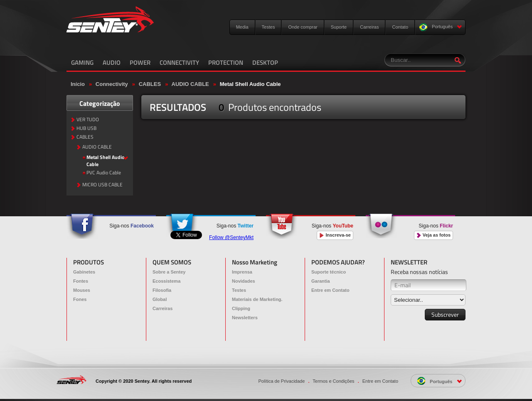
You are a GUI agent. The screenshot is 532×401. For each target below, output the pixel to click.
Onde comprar (303, 27)
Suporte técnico (329, 272)
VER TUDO (88, 120)
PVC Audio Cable (104, 173)
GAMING (82, 62)
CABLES (150, 84)
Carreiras (369, 27)
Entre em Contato (330, 290)
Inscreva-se (335, 235)
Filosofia (162, 290)
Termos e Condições (333, 381)
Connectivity (112, 84)
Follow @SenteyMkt (231, 237)
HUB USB (86, 128)
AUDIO (112, 62)
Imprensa (242, 272)
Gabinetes (84, 272)
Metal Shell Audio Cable (250, 84)
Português (441, 27)
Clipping (241, 308)
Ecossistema (166, 281)
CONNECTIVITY (179, 62)
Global (160, 299)
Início (78, 84)
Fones (80, 299)
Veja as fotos (433, 235)
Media (242, 27)
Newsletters (245, 318)
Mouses (82, 290)
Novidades (244, 281)
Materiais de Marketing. (257, 299)
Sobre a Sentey (169, 272)
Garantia (321, 281)
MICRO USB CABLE (102, 185)
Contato (400, 27)
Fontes (81, 281)
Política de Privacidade (281, 381)
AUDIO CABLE (190, 84)
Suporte (339, 27)
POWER (140, 62)
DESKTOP (265, 62)
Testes (268, 27)
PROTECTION (226, 62)
